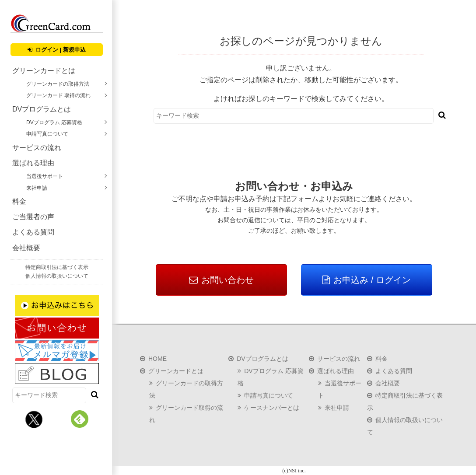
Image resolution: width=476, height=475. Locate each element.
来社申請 (37, 188)
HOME (157, 359)
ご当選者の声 (33, 217)
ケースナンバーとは (272, 408)
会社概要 (26, 248)
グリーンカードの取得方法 (58, 84)
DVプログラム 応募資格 (54, 122)
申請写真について (47, 134)
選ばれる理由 (33, 163)
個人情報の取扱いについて (57, 276)
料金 (19, 201)
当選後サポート (45, 176)
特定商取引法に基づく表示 (57, 267)
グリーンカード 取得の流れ (58, 95)
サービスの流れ (37, 148)
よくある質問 (33, 232)
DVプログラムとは (42, 109)
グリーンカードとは (44, 71)
